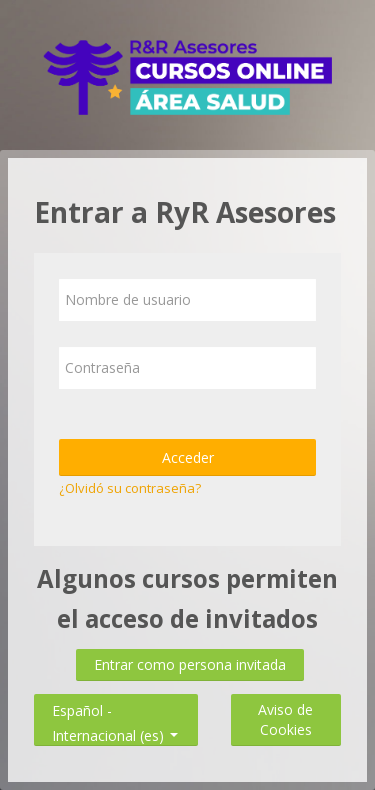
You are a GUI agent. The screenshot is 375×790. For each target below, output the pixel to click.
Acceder (188, 457)
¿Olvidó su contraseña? (130, 488)
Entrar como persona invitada (190, 664)
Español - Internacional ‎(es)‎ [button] (115, 706)
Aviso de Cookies (285, 719)
